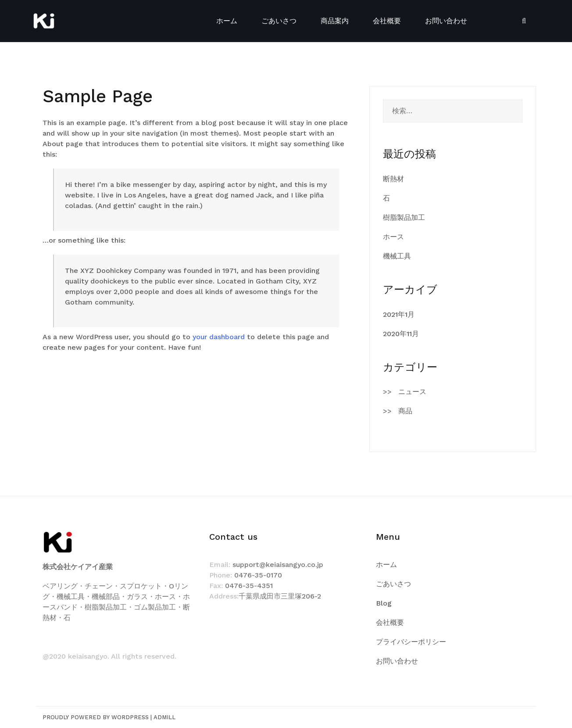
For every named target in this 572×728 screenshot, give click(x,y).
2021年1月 (399, 314)
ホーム (227, 21)
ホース (393, 237)
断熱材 (393, 179)
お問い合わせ (446, 21)
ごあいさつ (279, 21)
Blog (384, 603)
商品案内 (335, 21)
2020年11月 (401, 334)
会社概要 (387, 21)
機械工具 (397, 256)
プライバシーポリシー (411, 642)
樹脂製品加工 (404, 217)
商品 (405, 411)
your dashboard (219, 337)
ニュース (412, 392)
